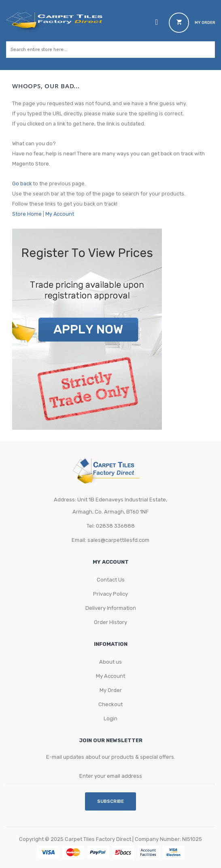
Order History (110, 622)
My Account (60, 214)
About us (110, 662)
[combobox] (102, 50)
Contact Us (111, 580)
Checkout (110, 704)
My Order (111, 690)
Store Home (27, 214)
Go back (22, 184)
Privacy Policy (110, 594)
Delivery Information (111, 608)
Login (110, 718)
